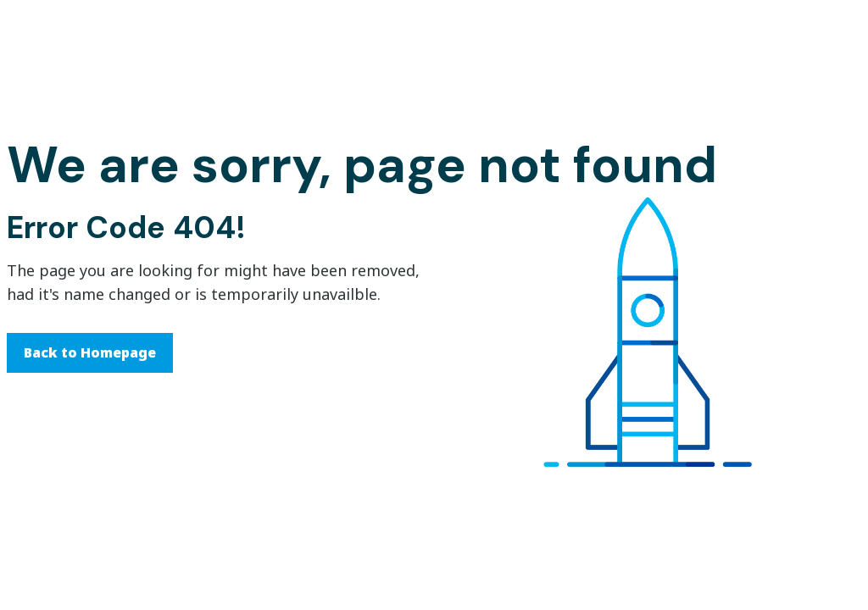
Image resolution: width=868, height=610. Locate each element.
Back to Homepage (90, 352)
